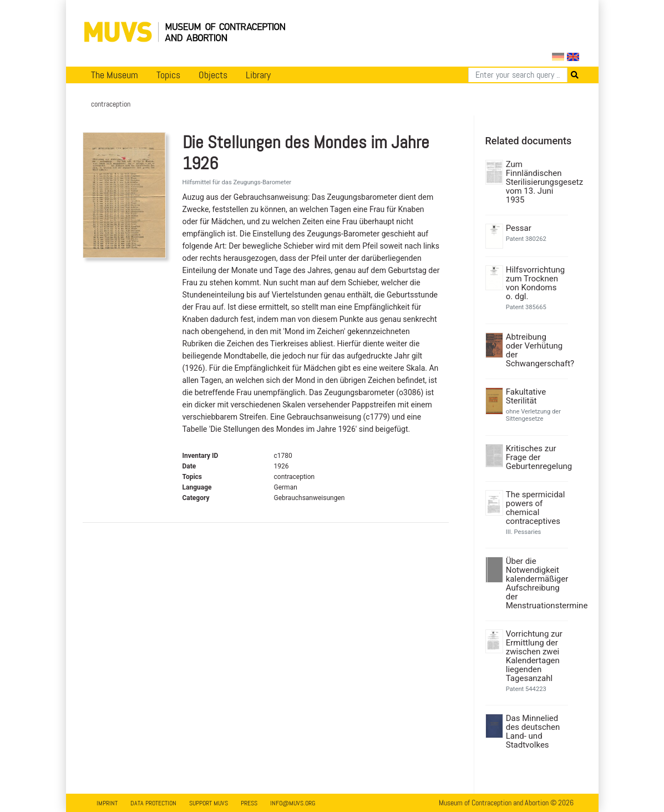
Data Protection (153, 803)
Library (258, 75)
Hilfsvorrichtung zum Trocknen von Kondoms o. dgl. (535, 283)
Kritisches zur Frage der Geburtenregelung (536, 457)
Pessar (519, 228)
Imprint (107, 803)
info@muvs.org (293, 803)
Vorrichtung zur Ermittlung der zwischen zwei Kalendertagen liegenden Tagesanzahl (534, 656)
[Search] (518, 75)
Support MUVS (209, 803)
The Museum (115, 75)
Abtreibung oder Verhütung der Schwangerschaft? (536, 350)
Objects (213, 75)
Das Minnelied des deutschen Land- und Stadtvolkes (533, 732)
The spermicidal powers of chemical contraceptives (536, 508)
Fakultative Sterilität (526, 396)
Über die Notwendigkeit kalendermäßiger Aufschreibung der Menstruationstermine (536, 583)
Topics (168, 75)
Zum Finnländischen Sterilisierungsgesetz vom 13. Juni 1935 (536, 182)
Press (249, 803)
